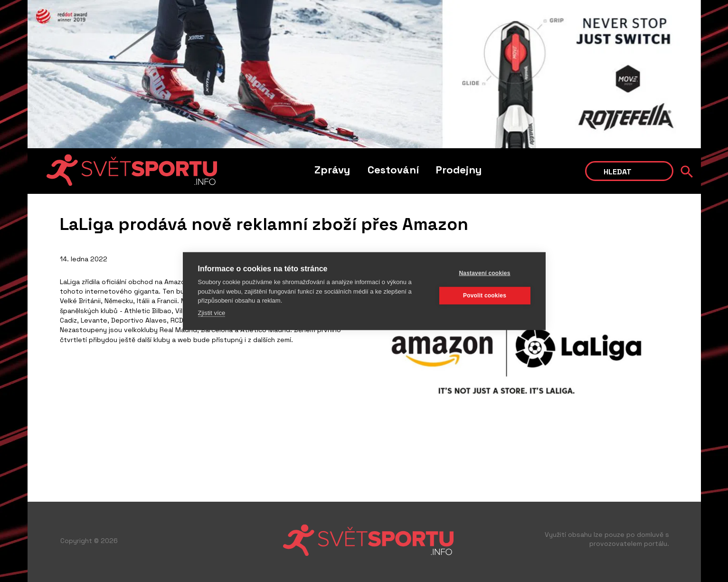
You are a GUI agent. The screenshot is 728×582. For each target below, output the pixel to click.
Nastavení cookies (484, 273)
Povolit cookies (485, 296)
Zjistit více (212, 312)
